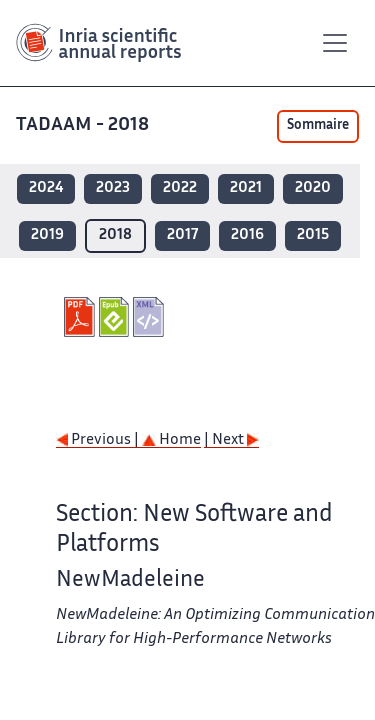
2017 (182, 235)
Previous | (99, 440)
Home (171, 440)
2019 (47, 235)
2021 (246, 188)
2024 (46, 188)
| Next (231, 440)
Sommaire (318, 126)
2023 (113, 188)
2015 (313, 235)
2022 (180, 188)
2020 (313, 188)
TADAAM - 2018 (84, 125)
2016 (247, 235)
